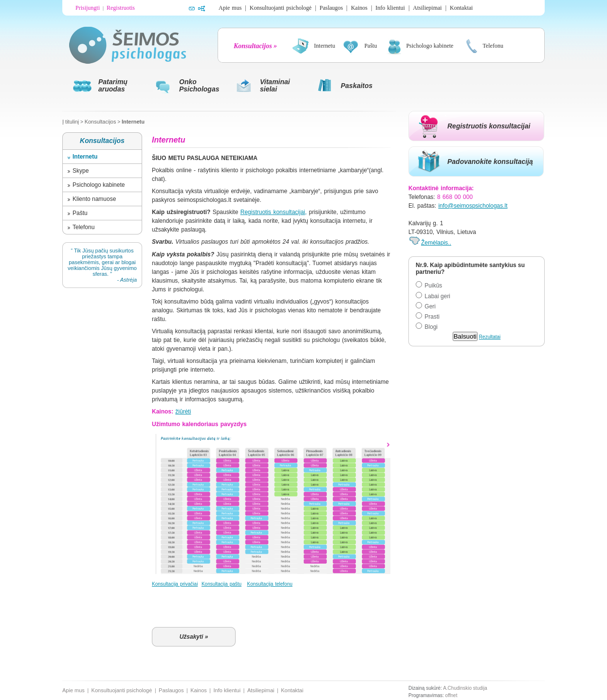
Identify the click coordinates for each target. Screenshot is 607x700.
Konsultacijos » (255, 46)
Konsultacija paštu (221, 584)
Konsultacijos (101, 122)
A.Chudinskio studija (465, 688)
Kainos (359, 8)
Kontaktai (461, 8)
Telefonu (83, 227)
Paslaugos (331, 8)
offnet (451, 695)
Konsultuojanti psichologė (281, 8)
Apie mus (230, 8)
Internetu (133, 122)
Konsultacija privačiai (175, 584)
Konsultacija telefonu (269, 584)
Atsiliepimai (427, 8)
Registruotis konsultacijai (489, 126)
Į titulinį (71, 122)
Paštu (80, 213)
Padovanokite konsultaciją (490, 162)
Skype (81, 171)
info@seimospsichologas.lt (473, 206)
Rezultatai (490, 337)
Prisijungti (88, 8)
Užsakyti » (194, 637)
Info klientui (390, 8)
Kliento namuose (94, 199)
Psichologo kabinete (99, 185)
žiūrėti (183, 412)
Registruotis (121, 8)
